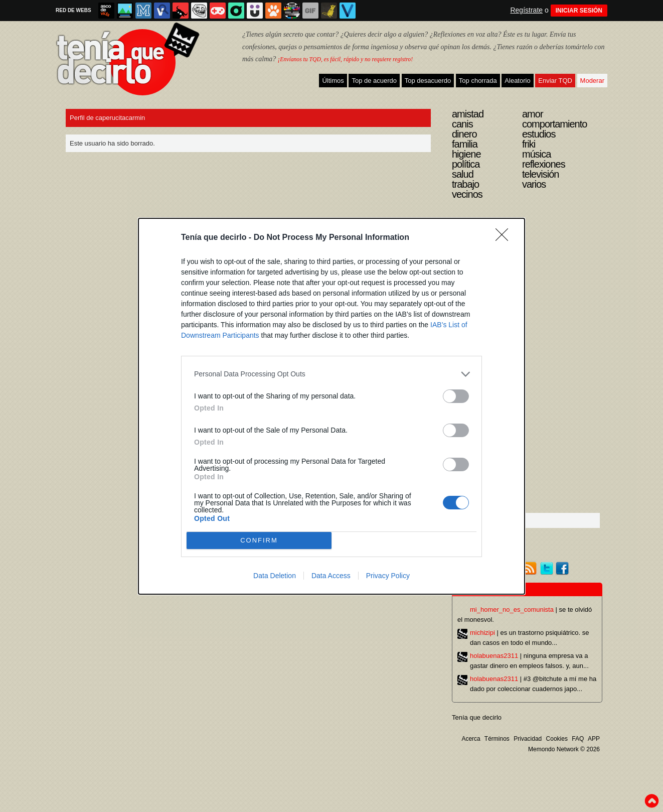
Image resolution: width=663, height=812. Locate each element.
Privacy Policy (388, 576)
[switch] (456, 396)
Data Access (331, 576)
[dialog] (331, 406)
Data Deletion (275, 576)
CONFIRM (259, 540)
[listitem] (331, 374)
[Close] (505, 238)
